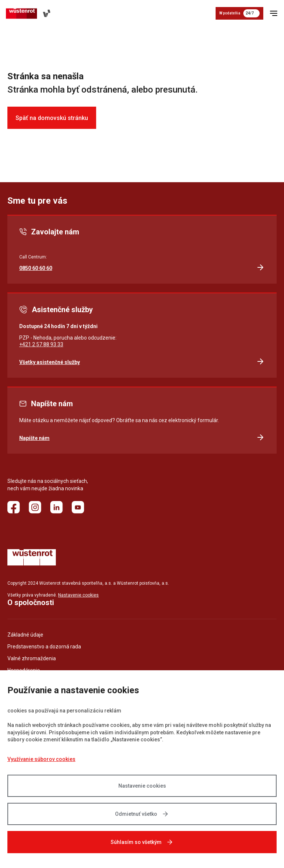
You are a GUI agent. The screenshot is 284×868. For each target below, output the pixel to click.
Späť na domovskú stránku (52, 118)
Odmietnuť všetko (142, 814)
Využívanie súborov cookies (41, 759)
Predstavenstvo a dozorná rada (44, 647)
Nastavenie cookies (142, 786)
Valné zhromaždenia (32, 658)
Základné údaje (25, 635)
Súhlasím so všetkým (142, 842)
